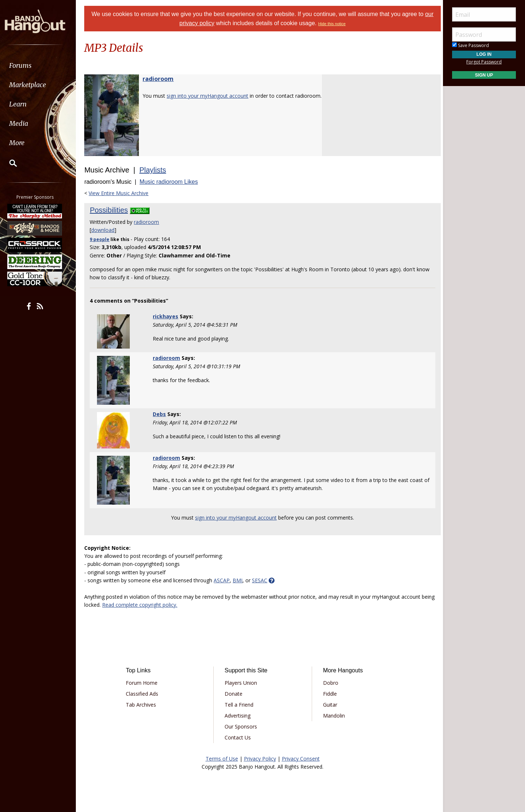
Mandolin (333, 716)
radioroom (161, 79)
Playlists (156, 170)
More (23, 143)
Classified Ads (145, 694)
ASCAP (225, 580)
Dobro (330, 683)
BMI (241, 580)
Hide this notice (332, 24)
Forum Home (144, 683)
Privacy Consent (301, 759)
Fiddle (329, 694)
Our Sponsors (242, 726)
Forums (27, 65)
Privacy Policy (260, 759)
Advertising (238, 716)
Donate (234, 694)
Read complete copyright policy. (157, 605)
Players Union (242, 683)
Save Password (470, 45)
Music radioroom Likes (172, 182)
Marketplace (34, 85)
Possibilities (112, 210)
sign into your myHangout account (211, 96)
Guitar (329, 705)
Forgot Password (484, 62)
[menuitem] (41, 65)
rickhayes (168, 316)
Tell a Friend (240, 705)
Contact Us (238, 737)
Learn (24, 104)
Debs (162, 414)
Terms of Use (222, 759)
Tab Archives (143, 705)
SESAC (263, 580)
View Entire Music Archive (122, 193)
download (106, 230)
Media (25, 123)
